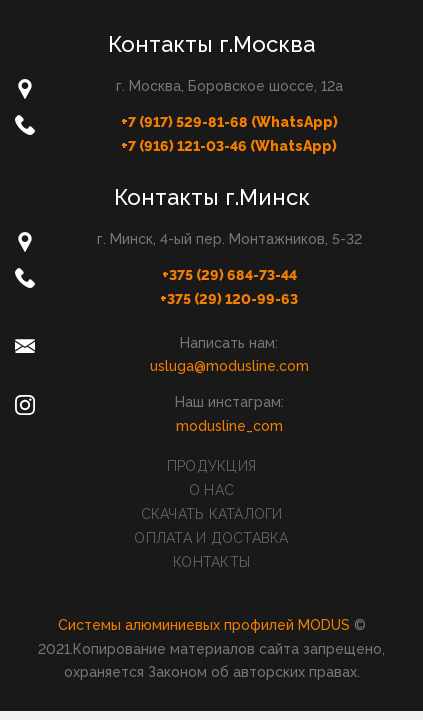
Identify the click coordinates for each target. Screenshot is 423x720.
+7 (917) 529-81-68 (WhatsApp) (229, 122)
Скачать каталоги (212, 514)
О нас (211, 490)
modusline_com (229, 426)
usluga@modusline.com (229, 366)
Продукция (211, 466)
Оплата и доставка (211, 538)
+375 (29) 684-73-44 (229, 275)
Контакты (211, 562)
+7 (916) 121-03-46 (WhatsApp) (229, 146)
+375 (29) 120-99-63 (229, 299)
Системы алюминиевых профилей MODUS (204, 625)
